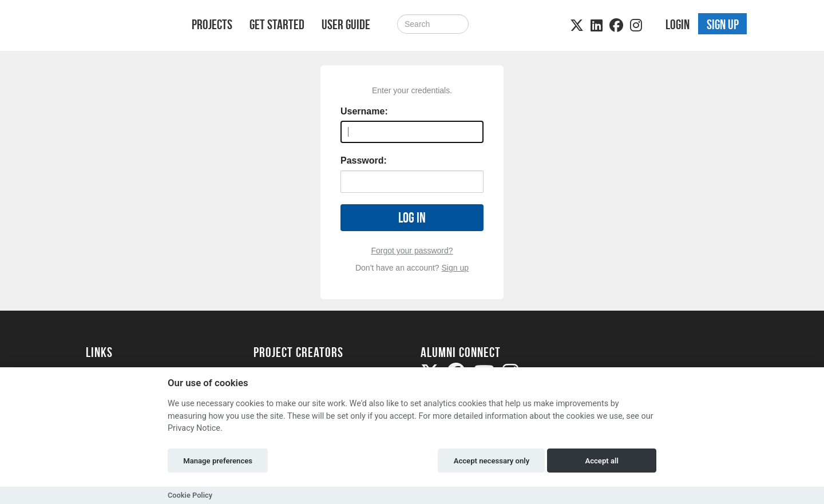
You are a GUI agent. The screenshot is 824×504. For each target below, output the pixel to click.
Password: (364, 160)
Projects (212, 25)
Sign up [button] (723, 25)
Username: (364, 111)
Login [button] (678, 25)
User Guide (346, 25)
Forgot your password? (412, 251)
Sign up (455, 268)
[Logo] (124, 27)
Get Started (277, 25)
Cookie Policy (190, 495)
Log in (412, 218)
